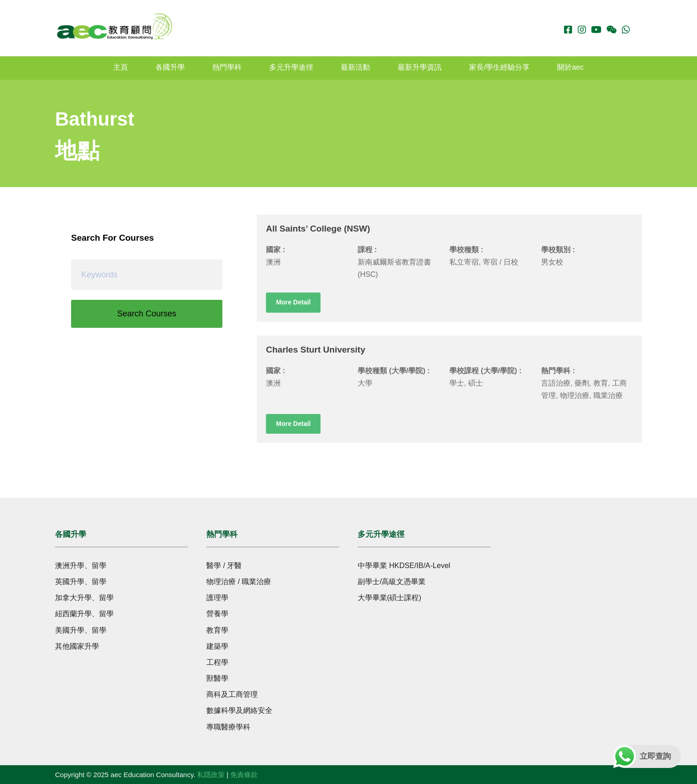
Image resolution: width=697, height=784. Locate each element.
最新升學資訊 (420, 67)
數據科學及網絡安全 (239, 710)
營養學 (217, 614)
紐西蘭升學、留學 (84, 614)
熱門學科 (227, 67)
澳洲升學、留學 (81, 566)
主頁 (121, 67)
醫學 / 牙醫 (224, 566)
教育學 (217, 630)
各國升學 (170, 67)
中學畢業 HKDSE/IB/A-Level (404, 566)
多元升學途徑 (291, 67)
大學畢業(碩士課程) (390, 598)
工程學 (217, 662)
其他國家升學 (77, 646)
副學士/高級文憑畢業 (392, 582)
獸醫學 (217, 678)
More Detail (293, 302)
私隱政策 (211, 775)
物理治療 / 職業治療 (239, 582)
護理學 (217, 598)
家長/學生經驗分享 (499, 67)
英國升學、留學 (81, 582)
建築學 (217, 646)
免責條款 (244, 775)
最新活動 (355, 67)
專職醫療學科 (228, 727)
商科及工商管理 (232, 694)
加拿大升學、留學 (84, 598)
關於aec (570, 67)
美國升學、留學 (81, 630)
